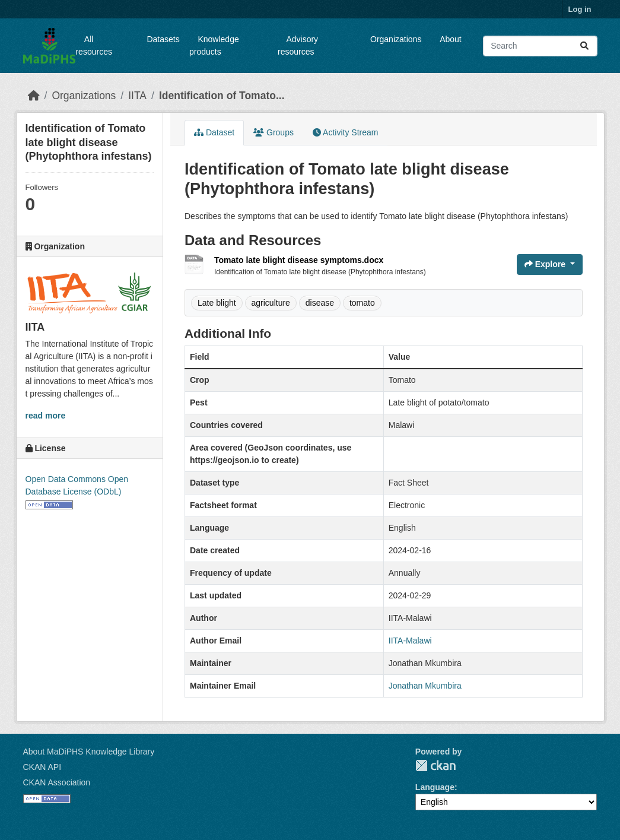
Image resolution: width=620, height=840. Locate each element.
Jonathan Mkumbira (425, 686)
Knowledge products (214, 45)
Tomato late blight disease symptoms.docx (299, 260)
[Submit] (584, 46)
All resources (93, 45)
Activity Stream (345, 132)
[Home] (34, 96)
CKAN (435, 765)
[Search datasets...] (540, 46)
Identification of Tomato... (222, 96)
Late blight (217, 303)
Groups (274, 132)
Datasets (163, 39)
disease (320, 303)
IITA (137, 96)
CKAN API (42, 767)
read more (46, 416)
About (451, 39)
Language (435, 787)
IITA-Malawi (410, 641)
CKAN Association (57, 782)
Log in (580, 9)
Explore (546, 264)
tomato (362, 303)
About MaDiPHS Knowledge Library (89, 752)
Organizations (396, 39)
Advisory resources (298, 45)
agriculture (271, 303)
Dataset (214, 132)
